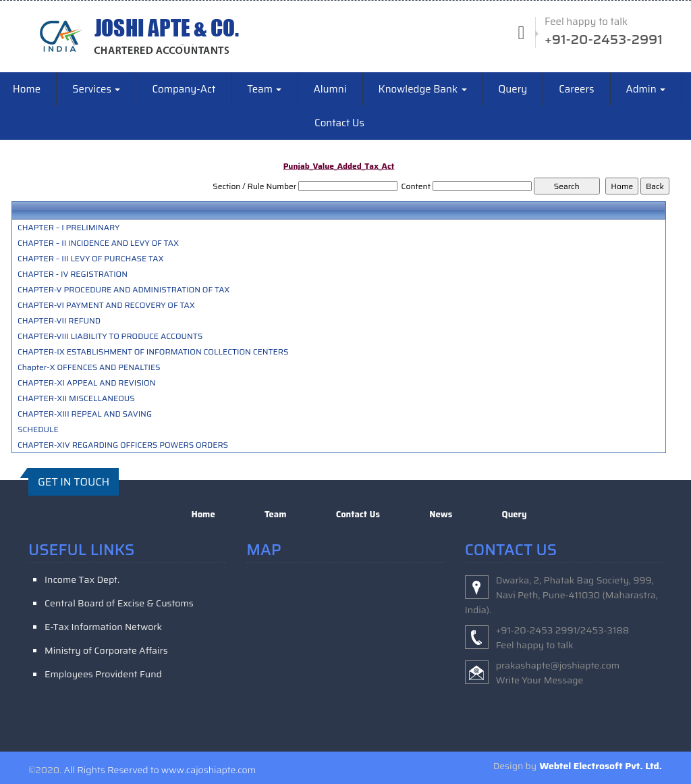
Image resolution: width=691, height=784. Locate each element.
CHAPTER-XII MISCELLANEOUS (76, 398)
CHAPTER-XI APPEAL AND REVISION (87, 383)
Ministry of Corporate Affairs (106, 650)
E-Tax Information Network (103, 627)
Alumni (330, 89)
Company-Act (184, 89)
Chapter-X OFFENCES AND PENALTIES (89, 367)
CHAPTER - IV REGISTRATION (73, 274)
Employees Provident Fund (103, 674)
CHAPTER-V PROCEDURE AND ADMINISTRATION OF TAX (124, 290)
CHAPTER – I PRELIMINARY (68, 228)
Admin (646, 89)
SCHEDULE (38, 429)
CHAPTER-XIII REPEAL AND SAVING (85, 414)
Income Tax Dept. (82, 579)
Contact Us (339, 123)
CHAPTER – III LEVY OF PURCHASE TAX (91, 259)
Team (264, 89)
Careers (576, 89)
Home (27, 89)
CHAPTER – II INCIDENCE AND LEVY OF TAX (98, 243)
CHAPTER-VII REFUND (59, 321)
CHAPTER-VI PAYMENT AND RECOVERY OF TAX (106, 305)
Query (513, 89)
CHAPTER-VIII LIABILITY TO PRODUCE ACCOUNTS (110, 336)
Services (96, 89)
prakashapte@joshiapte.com (558, 665)
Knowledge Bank (423, 89)
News (441, 514)
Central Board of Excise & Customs (119, 603)
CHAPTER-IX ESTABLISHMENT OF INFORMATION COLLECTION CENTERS (153, 352)
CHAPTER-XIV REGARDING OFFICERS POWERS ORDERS (123, 445)
